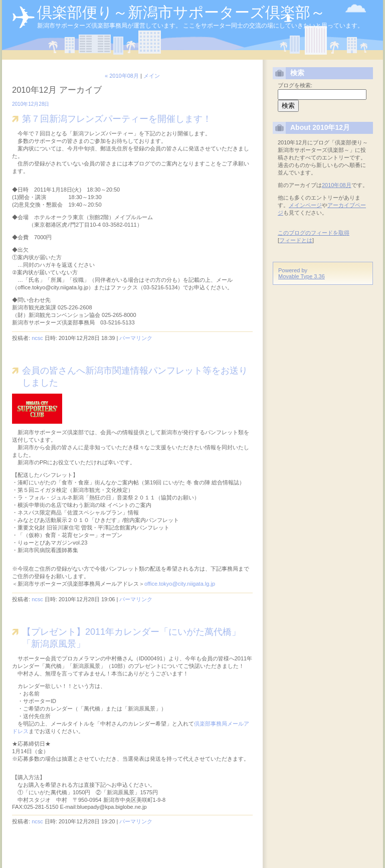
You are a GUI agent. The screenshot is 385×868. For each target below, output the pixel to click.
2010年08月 (337, 185)
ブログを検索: (295, 85)
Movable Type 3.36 (302, 276)
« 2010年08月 (122, 76)
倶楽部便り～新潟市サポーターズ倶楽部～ (181, 12)
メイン (152, 76)
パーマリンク (136, 338)
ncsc (37, 338)
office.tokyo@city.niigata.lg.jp (180, 584)
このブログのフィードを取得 (314, 233)
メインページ (305, 205)
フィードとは (296, 240)
